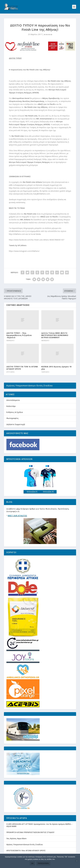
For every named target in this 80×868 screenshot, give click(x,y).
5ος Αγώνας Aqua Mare (16, 838)
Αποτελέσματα (13, 400)
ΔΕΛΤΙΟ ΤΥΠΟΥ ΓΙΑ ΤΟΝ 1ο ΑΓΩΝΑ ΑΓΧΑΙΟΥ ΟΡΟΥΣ (22, 368)
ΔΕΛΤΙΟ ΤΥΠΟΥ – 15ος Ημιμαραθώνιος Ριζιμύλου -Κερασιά (19, 335)
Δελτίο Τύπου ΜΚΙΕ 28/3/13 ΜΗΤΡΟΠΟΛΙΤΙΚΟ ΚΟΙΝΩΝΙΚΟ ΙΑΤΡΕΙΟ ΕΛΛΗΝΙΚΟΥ (55, 335)
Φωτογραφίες (13, 418)
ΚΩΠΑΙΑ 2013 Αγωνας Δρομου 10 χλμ (56, 368)
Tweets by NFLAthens (18, 245)
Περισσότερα (43, 863)
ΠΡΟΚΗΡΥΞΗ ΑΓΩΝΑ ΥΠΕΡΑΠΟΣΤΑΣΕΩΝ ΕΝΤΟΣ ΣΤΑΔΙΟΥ (30, 832)
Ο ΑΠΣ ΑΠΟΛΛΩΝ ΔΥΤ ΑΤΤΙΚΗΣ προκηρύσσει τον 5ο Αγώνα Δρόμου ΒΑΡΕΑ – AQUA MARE (39, 825)
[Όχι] (77, 861)
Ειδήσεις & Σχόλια (15, 412)
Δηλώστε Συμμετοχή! (16, 424)
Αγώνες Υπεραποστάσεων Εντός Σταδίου (25, 844)
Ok (32, 863)
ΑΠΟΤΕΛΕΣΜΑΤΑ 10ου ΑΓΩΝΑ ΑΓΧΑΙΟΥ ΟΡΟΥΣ (26, 850)
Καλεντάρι (11, 406)
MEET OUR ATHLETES (17, 516)
